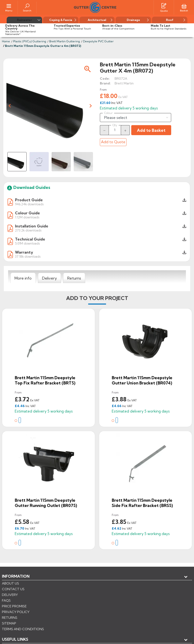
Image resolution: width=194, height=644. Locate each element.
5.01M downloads (27, 243)
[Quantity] (115, 130)
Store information (26, 600)
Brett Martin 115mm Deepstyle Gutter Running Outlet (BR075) (46, 503)
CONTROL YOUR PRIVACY (23, 623)
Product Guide (29, 200)
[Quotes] (164, 5)
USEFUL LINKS (15, 584)
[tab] (23, 278)
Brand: (105, 83)
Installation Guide (32, 226)
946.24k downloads (29, 204)
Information (16, 576)
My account (19, 592)
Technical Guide (30, 239)
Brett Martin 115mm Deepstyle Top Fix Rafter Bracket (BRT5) (45, 380)
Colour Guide (27, 213)
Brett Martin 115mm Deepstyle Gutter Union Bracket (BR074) (142, 380)
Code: (105, 79)
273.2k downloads (28, 230)
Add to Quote (113, 142)
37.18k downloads (28, 256)
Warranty (24, 252)
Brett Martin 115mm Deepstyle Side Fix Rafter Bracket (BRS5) (142, 503)
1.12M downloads (27, 217)
